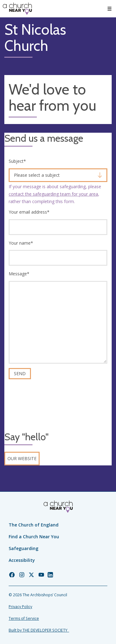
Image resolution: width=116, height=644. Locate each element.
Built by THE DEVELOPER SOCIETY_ (39, 630)
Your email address (29, 212)
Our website (22, 458)
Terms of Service (24, 618)
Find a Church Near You (34, 537)
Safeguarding (24, 548)
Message (19, 274)
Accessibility (22, 560)
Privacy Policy (20, 607)
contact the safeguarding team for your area (53, 194)
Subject (17, 161)
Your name (21, 243)
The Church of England (34, 525)
